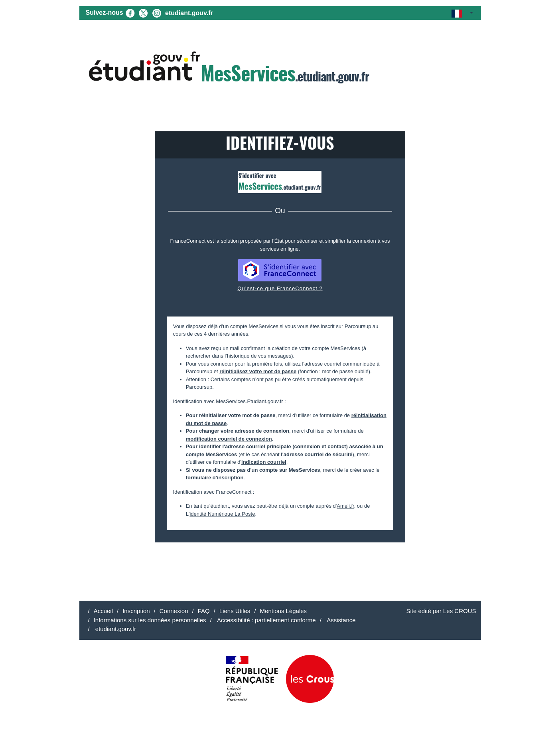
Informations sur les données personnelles (150, 620)
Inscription (136, 611)
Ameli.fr (345, 506)
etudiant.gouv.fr (189, 13)
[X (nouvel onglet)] (143, 13)
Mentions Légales (284, 611)
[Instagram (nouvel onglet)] (157, 13)
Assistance (341, 620)
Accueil (103, 611)
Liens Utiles (235, 611)
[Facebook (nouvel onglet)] (130, 13)
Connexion (174, 611)
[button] (462, 13)
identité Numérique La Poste (222, 514)
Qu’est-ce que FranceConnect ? (280, 288)
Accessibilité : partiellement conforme (266, 620)
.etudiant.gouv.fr (229, 68)
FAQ (204, 611)
